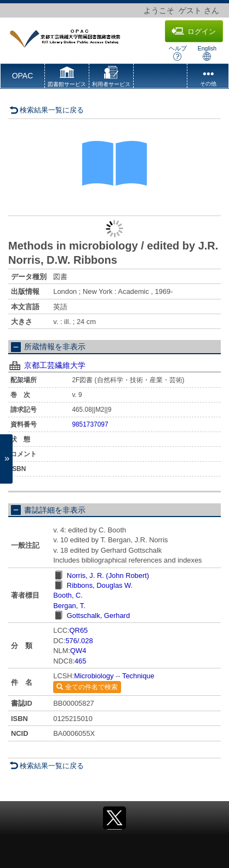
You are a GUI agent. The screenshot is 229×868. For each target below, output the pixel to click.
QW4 (78, 651)
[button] (67, 78)
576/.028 (79, 641)
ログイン (194, 31)
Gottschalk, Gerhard (98, 615)
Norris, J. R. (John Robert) (108, 575)
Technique (138, 676)
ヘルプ (178, 53)
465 (80, 661)
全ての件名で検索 (87, 687)
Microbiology (94, 676)
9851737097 (90, 424)
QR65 (79, 630)
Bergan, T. (69, 606)
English (207, 53)
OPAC (23, 76)
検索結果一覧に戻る (47, 110)
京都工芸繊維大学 (55, 365)
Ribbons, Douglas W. (100, 585)
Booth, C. (68, 595)
